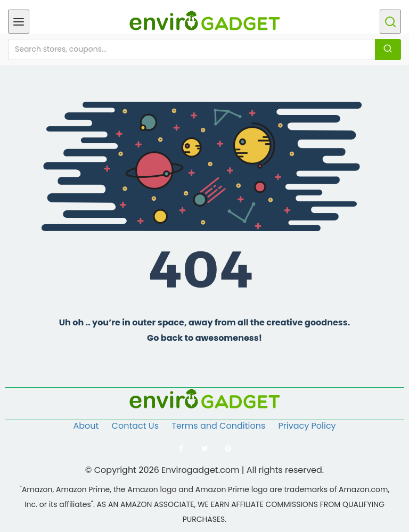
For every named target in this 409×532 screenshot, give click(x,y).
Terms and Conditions (218, 426)
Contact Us (135, 426)
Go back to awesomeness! (204, 338)
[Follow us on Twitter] (204, 448)
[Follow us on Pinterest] (228, 448)
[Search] (388, 50)
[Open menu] (19, 22)
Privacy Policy (307, 426)
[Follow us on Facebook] (181, 448)
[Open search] (390, 22)
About (86, 426)
